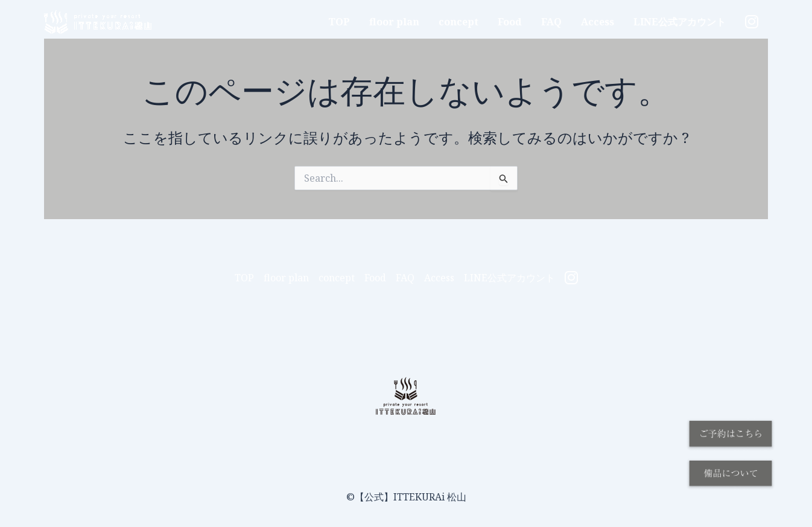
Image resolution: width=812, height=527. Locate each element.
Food (510, 22)
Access (598, 22)
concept (458, 22)
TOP (339, 22)
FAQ (551, 22)
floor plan (394, 22)
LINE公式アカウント (680, 22)
